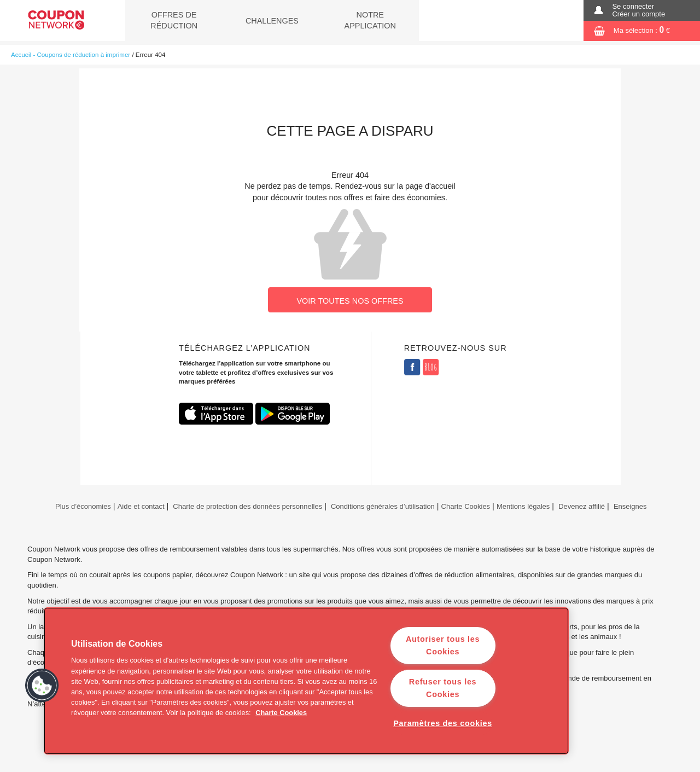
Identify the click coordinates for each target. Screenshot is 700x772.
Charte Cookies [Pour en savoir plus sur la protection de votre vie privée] (281, 713)
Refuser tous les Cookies (443, 688)
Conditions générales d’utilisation (383, 506)
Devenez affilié (582, 506)
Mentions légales (523, 506)
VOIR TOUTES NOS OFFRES (350, 301)
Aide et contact (141, 506)
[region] (306, 681)
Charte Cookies (466, 506)
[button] (42, 686)
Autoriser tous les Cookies (443, 645)
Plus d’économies (82, 506)
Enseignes (630, 506)
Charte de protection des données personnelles (247, 506)
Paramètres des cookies (443, 723)
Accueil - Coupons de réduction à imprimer (71, 55)
